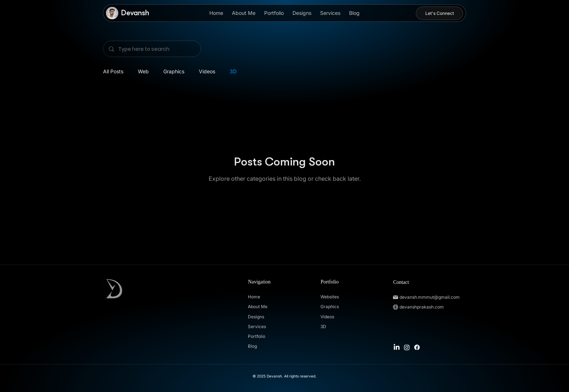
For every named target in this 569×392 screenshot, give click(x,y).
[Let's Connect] (439, 13)
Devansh (135, 13)
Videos (207, 71)
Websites (330, 297)
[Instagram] (407, 347)
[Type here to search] (152, 49)
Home (254, 297)
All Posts (113, 71)
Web (143, 71)
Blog (252, 346)
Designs (256, 317)
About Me (258, 307)
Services (257, 326)
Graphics (174, 71)
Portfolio (257, 336)
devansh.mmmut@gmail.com (430, 297)
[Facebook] (417, 347)
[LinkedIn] (397, 347)
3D (233, 71)
